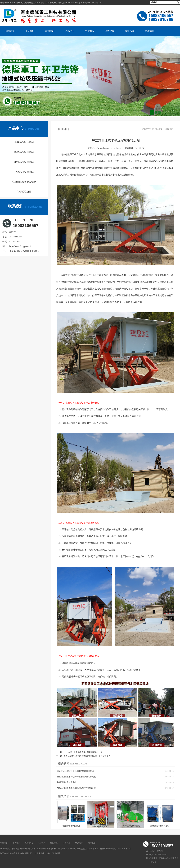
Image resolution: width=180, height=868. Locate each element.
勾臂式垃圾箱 (24, 192)
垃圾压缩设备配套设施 (24, 182)
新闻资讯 (50, 31)
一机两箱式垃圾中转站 (130, 826)
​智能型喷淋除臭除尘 (71, 826)
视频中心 (110, 31)
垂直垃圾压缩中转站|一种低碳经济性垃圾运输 (76, 777)
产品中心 (70, 31)
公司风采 (130, 31)
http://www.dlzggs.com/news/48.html (108, 148)
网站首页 (10, 31)
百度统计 (56, 853)
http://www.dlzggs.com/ (20, 246)
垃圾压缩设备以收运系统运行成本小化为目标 (76, 788)
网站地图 (92, 843)
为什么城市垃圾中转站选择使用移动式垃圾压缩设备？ (87, 756)
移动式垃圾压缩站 (24, 152)
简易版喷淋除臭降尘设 (160, 826)
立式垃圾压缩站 (101, 826)
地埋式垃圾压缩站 (24, 162)
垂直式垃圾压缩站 (24, 142)
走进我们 (30, 31)
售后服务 (90, 31)
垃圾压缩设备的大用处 (67, 782)
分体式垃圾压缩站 (24, 172)
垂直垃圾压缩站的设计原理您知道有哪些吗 (75, 771)
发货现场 (54, 843)
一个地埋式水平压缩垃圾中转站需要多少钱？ (83, 752)
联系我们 (149, 31)
